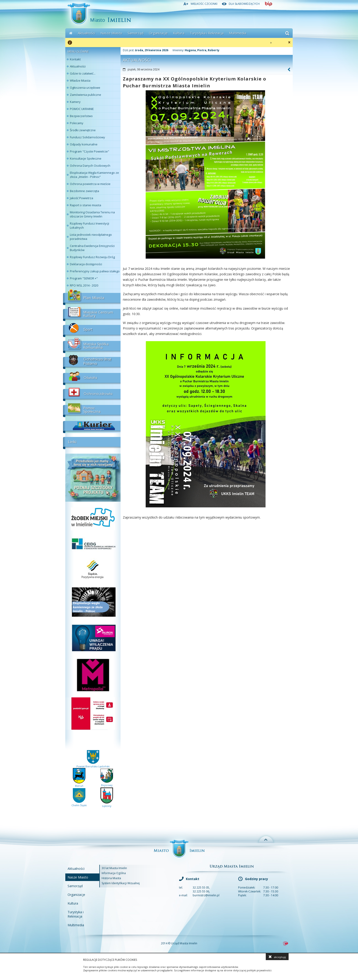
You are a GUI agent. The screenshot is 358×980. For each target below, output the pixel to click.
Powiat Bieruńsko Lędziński (93, 765)
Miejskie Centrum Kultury (92, 313)
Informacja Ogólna (114, 873)
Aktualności (86, 33)
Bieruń (79, 784)
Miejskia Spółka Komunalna (92, 345)
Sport (92, 329)
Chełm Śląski (79, 803)
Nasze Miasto (111, 33)
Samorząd (136, 33)
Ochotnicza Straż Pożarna (92, 361)
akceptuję (277, 957)
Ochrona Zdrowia (92, 393)
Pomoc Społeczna (92, 409)
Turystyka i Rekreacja (207, 33)
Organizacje (158, 33)
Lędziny (107, 804)
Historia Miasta (111, 878)
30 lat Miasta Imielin (114, 868)
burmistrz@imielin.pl (206, 895)
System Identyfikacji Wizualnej (121, 883)
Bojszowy (107, 783)
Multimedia (238, 33)
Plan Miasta (92, 297)
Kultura (179, 33)
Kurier (92, 425)
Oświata (92, 377)
